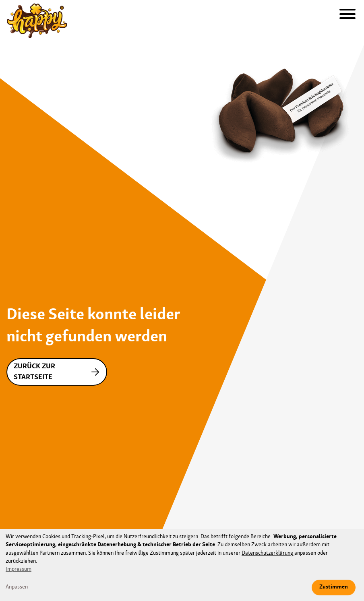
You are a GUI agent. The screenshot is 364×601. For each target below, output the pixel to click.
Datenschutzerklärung (268, 553)
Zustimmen (334, 587)
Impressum (19, 569)
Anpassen (17, 587)
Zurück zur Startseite (58, 372)
